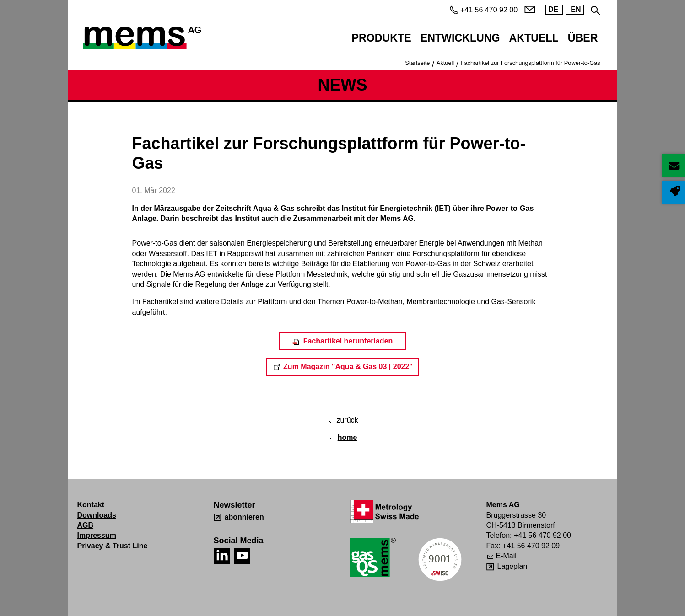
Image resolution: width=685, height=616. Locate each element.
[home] (343, 438)
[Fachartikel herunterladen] (343, 341)
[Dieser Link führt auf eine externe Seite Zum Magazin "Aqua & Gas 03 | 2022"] (342, 367)
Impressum (97, 535)
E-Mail (506, 556)
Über (583, 38)
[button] (222, 556)
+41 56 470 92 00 (542, 535)
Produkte (382, 38)
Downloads (97, 515)
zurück (347, 420)
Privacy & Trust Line (113, 546)
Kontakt (91, 505)
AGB (86, 525)
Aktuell (534, 38)
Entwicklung (460, 38)
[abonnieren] (239, 517)
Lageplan (512, 566)
